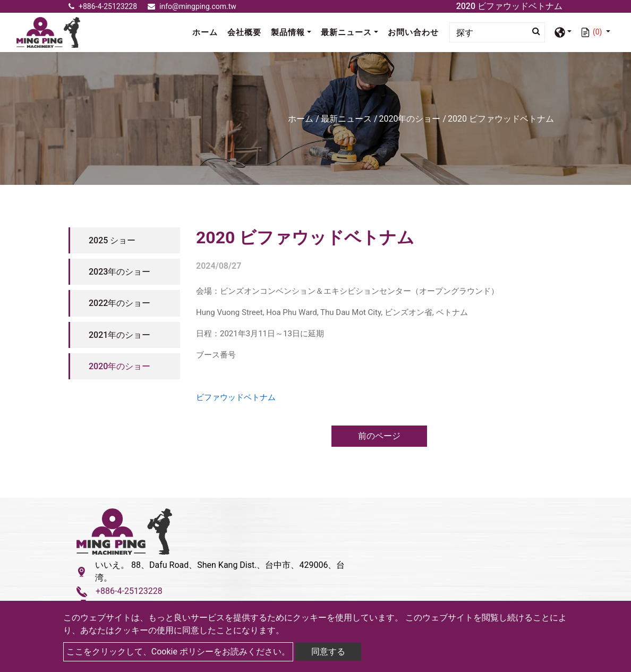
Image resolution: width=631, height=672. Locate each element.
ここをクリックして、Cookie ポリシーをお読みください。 (178, 652)
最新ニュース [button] (346, 32)
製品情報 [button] (288, 32)
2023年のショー (120, 272)
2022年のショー (120, 303)
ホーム (207, 32)
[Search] (497, 32)
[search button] (533, 31)
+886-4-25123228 (103, 6)
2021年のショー (120, 335)
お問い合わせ (413, 32)
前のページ (379, 436)
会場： (208, 291)
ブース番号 (216, 355)
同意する (328, 652)
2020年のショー (410, 119)
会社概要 (244, 32)
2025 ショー (112, 240)
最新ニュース (346, 119)
